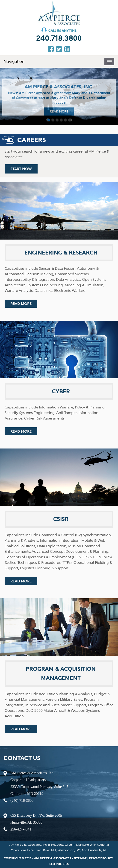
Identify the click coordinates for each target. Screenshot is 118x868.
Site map (80, 858)
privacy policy (101, 858)
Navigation (14, 61)
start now (21, 169)
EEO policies (59, 864)
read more (59, 111)
